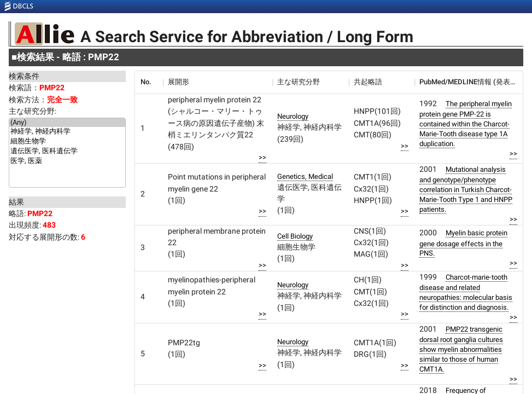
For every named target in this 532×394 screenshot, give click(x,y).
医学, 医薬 (67, 161)
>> (262, 157)
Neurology (293, 116)
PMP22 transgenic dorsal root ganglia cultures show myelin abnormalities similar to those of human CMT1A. (461, 349)
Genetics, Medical (305, 176)
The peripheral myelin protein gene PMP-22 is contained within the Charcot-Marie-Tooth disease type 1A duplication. (466, 124)
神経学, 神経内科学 (67, 132)
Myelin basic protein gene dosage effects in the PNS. (463, 243)
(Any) (67, 123)
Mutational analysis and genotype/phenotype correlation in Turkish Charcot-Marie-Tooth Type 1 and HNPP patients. (466, 189)
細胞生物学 (67, 142)
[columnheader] (149, 82)
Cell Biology (295, 236)
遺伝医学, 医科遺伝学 (67, 152)
